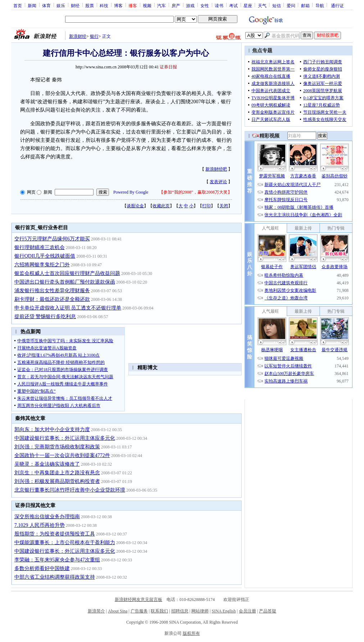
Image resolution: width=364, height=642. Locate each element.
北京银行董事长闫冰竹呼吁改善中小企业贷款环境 (70, 490)
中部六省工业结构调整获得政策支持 (55, 577)
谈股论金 (135, 206)
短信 (277, 5)
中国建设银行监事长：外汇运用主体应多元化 (65, 438)
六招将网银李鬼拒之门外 (42, 265)
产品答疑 (268, 611)
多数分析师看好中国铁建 (42, 568)
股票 (90, 5)
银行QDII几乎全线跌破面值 (45, 256)
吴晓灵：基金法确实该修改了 (47, 464)
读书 (219, 5)
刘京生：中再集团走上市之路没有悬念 (57, 473)
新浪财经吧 (216, 169)
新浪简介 (96, 611)
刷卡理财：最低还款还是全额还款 (52, 299)
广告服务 (139, 611)
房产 (176, 5)
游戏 (190, 5)
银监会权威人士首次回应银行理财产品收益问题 (67, 273)
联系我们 (159, 611)
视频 (147, 5)
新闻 (32, 5)
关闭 (224, 206)
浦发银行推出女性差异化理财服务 (52, 291)
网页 (31, 192)
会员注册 (247, 611)
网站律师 (200, 611)
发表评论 (218, 182)
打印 (206, 206)
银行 (94, 36)
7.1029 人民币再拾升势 (40, 525)
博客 (118, 5)
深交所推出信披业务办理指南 (47, 517)
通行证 (337, 5)
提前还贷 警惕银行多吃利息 (45, 317)
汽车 (161, 5)
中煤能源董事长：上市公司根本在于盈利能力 (65, 542)
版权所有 (191, 633)
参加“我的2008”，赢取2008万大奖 (195, 192)
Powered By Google (131, 192)
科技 (104, 5)
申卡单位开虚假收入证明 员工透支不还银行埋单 (68, 308)
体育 (46, 5)
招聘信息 (180, 611)
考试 (233, 5)
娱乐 (61, 5)
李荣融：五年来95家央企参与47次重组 (57, 560)
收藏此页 (161, 206)
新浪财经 (78, 36)
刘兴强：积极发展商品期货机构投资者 (57, 481)
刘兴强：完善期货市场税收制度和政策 (57, 447)
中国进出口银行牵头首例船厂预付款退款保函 (65, 282)
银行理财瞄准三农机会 (40, 247)
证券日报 (168, 67)
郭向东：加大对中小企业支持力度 (52, 429)
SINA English (224, 611)
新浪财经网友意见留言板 (138, 600)
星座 (248, 5)
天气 (262, 5)
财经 (75, 5)
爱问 (291, 5)
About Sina (118, 611)
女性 (205, 5)
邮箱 (305, 5)
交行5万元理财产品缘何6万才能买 (52, 239)
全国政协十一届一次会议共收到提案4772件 (62, 455)
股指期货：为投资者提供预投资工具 (55, 534)
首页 (18, 5)
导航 (320, 5)
